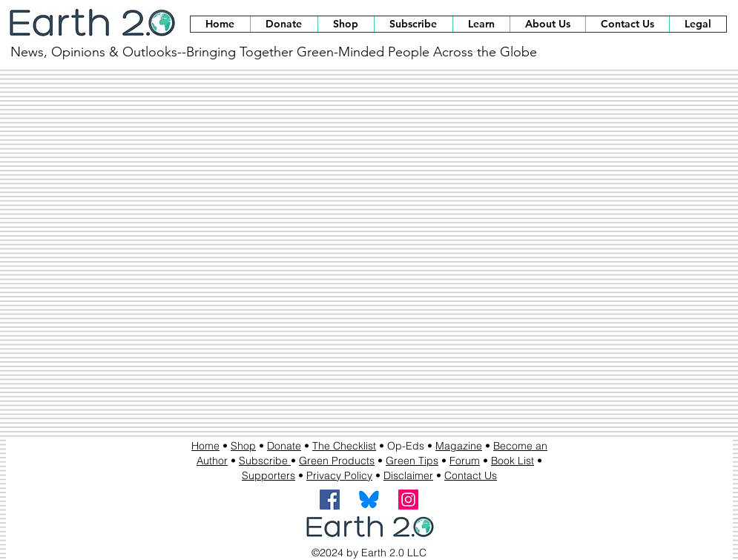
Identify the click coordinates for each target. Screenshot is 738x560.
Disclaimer (408, 475)
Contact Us (471, 475)
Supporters (268, 475)
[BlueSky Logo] (369, 500)
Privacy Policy (339, 475)
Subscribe (265, 461)
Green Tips (412, 461)
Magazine (459, 446)
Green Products (337, 461)
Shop (243, 446)
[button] (346, 24)
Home (205, 446)
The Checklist (344, 446)
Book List (513, 461)
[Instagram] (408, 500)
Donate (284, 446)
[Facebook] (330, 500)
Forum (465, 461)
